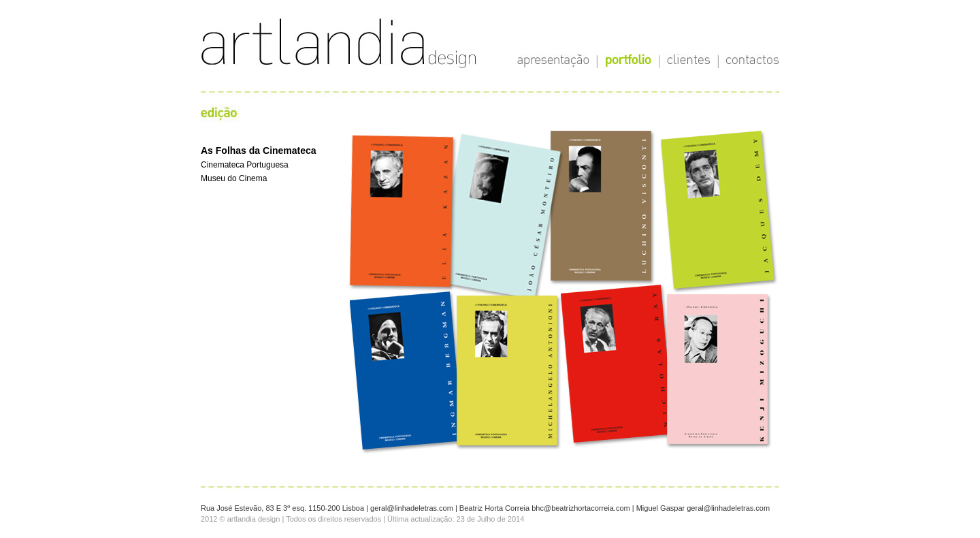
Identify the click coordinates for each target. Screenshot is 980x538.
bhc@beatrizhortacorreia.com (581, 508)
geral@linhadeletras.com (412, 508)
